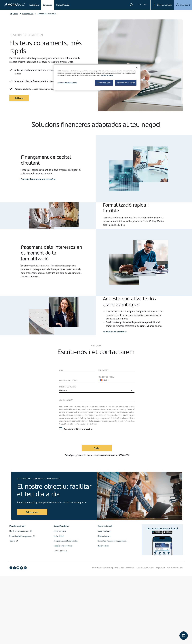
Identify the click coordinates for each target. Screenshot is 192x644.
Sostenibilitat (59, 536)
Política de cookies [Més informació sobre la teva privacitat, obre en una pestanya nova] (107, 75)
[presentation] (80, 438)
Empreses (48, 5)
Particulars (34, 5)
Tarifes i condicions (145, 568)
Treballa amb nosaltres (63, 546)
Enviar (97, 448)
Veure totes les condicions (115, 332)
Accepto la (76, 429)
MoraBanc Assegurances (21, 531)
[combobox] (104, 380)
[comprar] (97, 390)
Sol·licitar (19, 98)
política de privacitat (83, 429)
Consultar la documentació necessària (38, 179)
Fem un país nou (60, 551)
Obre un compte (162, 5)
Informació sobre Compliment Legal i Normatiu (113, 568)
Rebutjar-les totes (104, 83)
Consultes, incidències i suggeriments (112, 541)
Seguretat (160, 568)
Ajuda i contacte (104, 531)
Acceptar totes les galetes (126, 83)
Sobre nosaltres (60, 531)
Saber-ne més (32, 512)
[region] (97, 77)
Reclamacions (103, 546)
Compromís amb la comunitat (65, 541)
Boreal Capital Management (22, 536)
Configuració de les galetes (67, 83)
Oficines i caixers (104, 536)
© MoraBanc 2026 (175, 568)
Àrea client (183, 5)
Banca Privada (63, 5)
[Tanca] (137, 68)
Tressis (14, 541)
